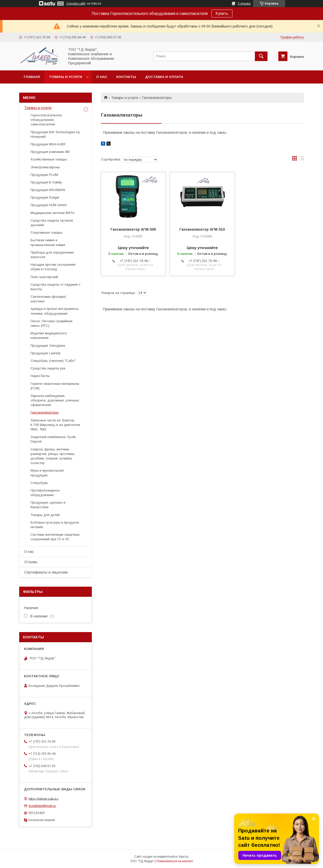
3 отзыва (244, 4)
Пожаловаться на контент (175, 861)
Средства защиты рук (48, 368)
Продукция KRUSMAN (48, 190)
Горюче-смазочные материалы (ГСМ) (55, 386)
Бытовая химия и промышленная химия (48, 242)
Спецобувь (39, 483)
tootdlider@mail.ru (42, 806)
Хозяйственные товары (49, 159)
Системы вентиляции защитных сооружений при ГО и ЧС (55, 537)
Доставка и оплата (164, 77)
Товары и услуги (65, 77)
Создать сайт (76, 4)
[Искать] (261, 56)
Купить (222, 13)
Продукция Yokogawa (48, 346)
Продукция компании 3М (50, 152)
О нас (102, 77)
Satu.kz (184, 857)
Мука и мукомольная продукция (47, 473)
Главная (32, 77)
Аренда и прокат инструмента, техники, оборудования (55, 311)
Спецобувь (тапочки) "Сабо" (53, 361)
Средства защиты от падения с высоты (56, 287)
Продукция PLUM (44, 175)
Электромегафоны (45, 167)
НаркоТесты (40, 376)
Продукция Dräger (45, 197)
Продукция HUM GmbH (49, 205)
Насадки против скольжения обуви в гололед (53, 267)
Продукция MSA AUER (48, 144)
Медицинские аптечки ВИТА (52, 213)
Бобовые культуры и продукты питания (55, 525)
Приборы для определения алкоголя (52, 255)
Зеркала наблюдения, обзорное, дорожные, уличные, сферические (55, 400)
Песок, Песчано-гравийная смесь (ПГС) (51, 323)
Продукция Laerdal (45, 353)
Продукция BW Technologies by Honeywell (55, 134)
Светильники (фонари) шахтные (48, 299)
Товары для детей (45, 515)
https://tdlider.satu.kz (44, 798)
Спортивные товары (46, 233)
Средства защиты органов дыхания (52, 223)
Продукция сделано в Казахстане (48, 505)
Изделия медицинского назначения (49, 335)
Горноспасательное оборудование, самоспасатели (46, 120)
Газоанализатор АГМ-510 (202, 229)
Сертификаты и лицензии (46, 572)
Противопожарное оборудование (45, 493)
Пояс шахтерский (44, 277)
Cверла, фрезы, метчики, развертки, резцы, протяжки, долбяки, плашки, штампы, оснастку (53, 456)
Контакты (126, 77)
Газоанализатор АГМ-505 (133, 229)
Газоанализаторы (45, 412)
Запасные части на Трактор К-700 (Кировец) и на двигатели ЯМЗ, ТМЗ (55, 425)
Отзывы (31, 562)
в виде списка (302, 159)
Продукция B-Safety (46, 182)
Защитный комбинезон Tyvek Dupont (53, 439)
